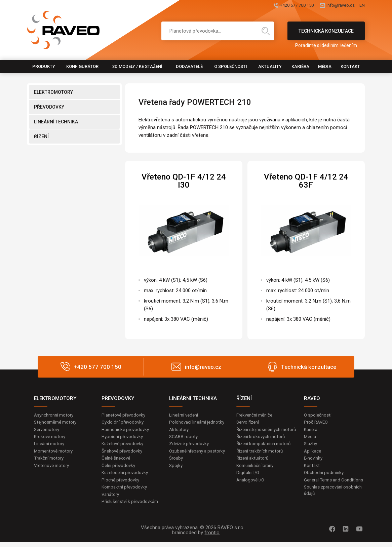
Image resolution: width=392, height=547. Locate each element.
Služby (311, 445)
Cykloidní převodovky (124, 423)
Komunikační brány (257, 475)
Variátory (111, 499)
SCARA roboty (184, 438)
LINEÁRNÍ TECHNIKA (56, 122)
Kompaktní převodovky (126, 491)
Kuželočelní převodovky (126, 476)
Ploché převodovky (122, 483)
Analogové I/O (251, 490)
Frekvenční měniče (256, 415)
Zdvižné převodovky (190, 445)
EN (362, 6)
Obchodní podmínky (325, 476)
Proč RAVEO (317, 423)
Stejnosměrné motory (57, 423)
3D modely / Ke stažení (137, 66)
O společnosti (231, 66)
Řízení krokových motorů (263, 444)
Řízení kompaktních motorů (266, 452)
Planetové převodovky (125, 415)
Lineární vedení (185, 415)
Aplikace (313, 453)
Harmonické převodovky (127, 430)
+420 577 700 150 (265, 6)
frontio (212, 537)
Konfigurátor (82, 66)
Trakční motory (50, 461)
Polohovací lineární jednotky (199, 423)
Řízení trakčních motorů (262, 460)
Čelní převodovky (120, 468)
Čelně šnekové (117, 461)
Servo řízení (249, 423)
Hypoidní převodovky (123, 438)
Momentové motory (55, 453)
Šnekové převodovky (123, 453)
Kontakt (350, 66)
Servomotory (48, 430)
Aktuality (270, 66)
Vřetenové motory (53, 468)
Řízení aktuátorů (254, 467)
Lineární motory (51, 445)
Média (325, 66)
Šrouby (177, 467)
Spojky (176, 475)
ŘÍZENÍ (41, 136)
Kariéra (300, 66)
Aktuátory (180, 430)
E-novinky (314, 461)
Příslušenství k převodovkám (132, 506)
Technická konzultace (326, 34)
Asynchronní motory (55, 415)
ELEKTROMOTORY (53, 92)
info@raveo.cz (326, 6)
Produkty (44, 66)
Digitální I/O (248, 482)
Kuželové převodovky (124, 445)
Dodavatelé (189, 66)
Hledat (266, 31)
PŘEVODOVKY (49, 107)
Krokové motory (51, 438)
